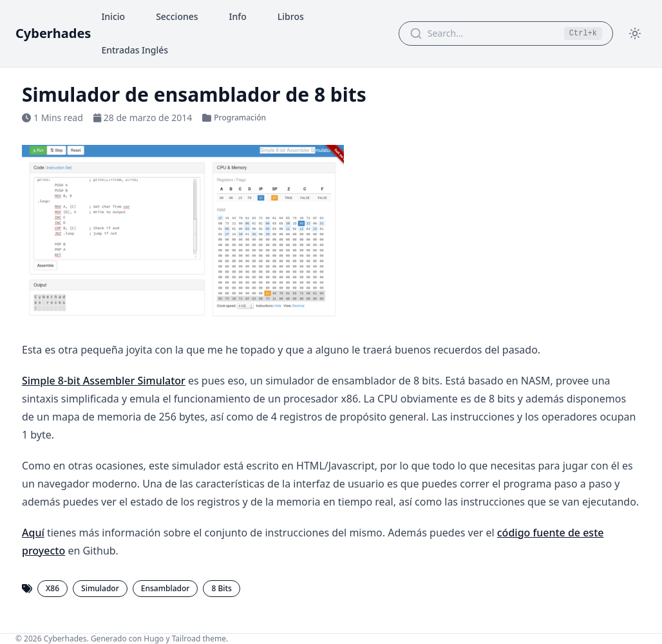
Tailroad (186, 639)
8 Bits (222, 588)
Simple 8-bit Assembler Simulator (104, 381)
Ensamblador (165, 588)
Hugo (154, 639)
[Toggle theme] (635, 33)
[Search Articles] (492, 33)
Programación (240, 118)
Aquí (33, 533)
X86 (52, 588)
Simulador (100, 588)
